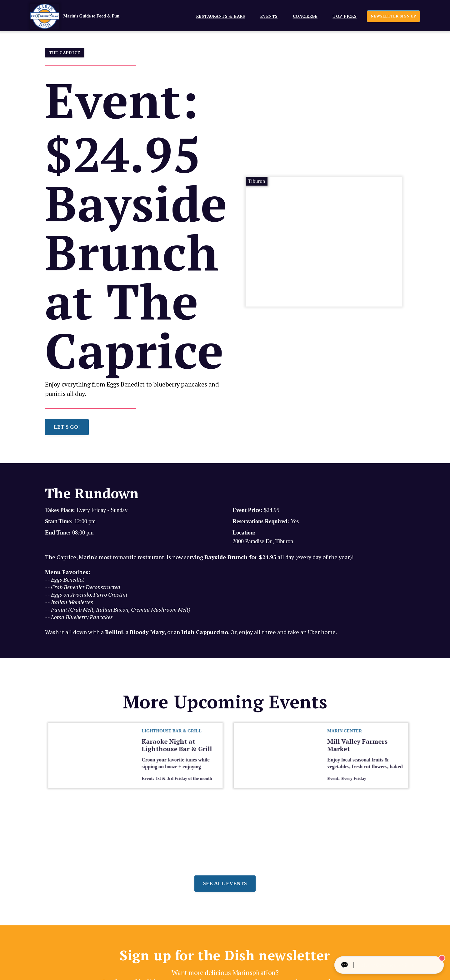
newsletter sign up (393, 16)
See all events (225, 883)
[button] (218, 16)
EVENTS (269, 16)
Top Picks (345, 16)
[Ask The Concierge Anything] (389, 965)
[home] (85, 16)
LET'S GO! (67, 427)
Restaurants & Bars (221, 16)
